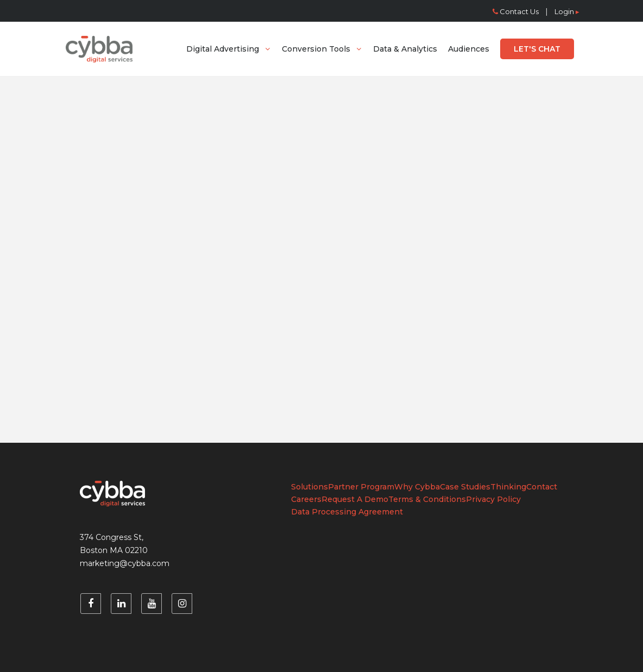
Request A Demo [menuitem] (355, 499)
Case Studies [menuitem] (465, 487)
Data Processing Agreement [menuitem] (347, 512)
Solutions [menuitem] (310, 487)
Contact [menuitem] (542, 487)
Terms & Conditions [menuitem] (427, 499)
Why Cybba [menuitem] (417, 487)
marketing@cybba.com (125, 563)
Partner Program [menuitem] (361, 487)
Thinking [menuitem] (508, 487)
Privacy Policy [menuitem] (493, 499)
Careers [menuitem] (306, 499)
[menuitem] (229, 49)
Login (567, 11)
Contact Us (516, 11)
